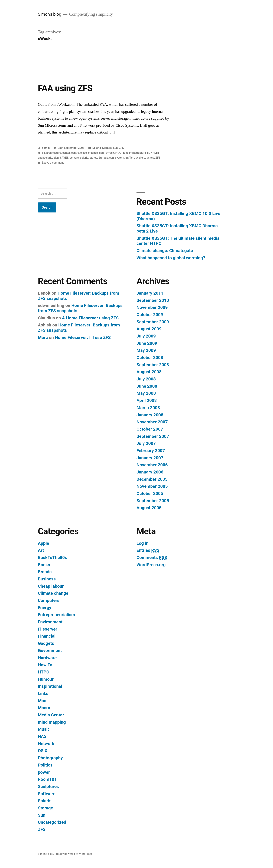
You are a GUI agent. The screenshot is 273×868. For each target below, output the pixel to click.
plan (56, 158)
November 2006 (152, 465)
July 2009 (146, 336)
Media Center (51, 715)
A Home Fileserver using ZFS (90, 318)
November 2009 (152, 307)
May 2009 (146, 350)
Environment (50, 622)
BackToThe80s (52, 557)
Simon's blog (49, 14)
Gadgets (46, 643)
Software (47, 794)
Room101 (47, 779)
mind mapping (52, 722)
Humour (46, 679)
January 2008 (150, 415)
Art (41, 550)
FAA (118, 153)
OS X (43, 751)
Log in (142, 543)
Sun (115, 148)
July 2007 (146, 443)
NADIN (155, 153)
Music (44, 729)
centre (75, 153)
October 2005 (150, 493)
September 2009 (153, 322)
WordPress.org (151, 565)
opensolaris (45, 158)
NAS (42, 736)
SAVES (64, 158)
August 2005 (149, 508)
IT (148, 153)
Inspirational (50, 686)
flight (125, 153)
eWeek (110, 153)
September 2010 (153, 300)
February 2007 (151, 451)
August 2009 (149, 329)
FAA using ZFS (65, 88)
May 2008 (146, 393)
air (43, 153)
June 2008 (147, 386)
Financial (47, 636)
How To (45, 665)
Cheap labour (51, 586)
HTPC (43, 672)
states (93, 158)
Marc (43, 337)
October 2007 (150, 429)
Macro (44, 708)
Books (44, 565)
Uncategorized (52, 822)
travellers (140, 158)
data (102, 153)
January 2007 (150, 458)
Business (47, 579)
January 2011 (150, 293)
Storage (107, 148)
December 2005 (152, 479)
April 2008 (147, 400)
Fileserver (47, 629)
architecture (54, 153)
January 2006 (150, 472)
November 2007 (152, 422)
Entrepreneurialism (56, 615)
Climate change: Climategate (165, 251)
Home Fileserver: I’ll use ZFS (83, 337)
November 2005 (152, 486)
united (150, 158)
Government (50, 651)
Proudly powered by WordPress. (74, 854)
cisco (84, 153)
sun (111, 158)
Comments (152, 557)
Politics (45, 765)
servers (74, 158)
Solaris (97, 148)
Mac (42, 701)
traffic (129, 158)
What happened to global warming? (171, 258)
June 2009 (147, 343)
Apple (43, 543)
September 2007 (153, 436)
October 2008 (150, 357)
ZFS (121, 148)
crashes (93, 153)
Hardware (47, 658)
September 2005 (153, 501)
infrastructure (137, 153)
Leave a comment (53, 163)
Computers (49, 600)
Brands (45, 572)
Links (43, 693)
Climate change (53, 593)
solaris (84, 158)
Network (46, 744)
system (120, 158)
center (66, 153)
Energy (45, 608)
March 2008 (148, 408)
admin (46, 148)
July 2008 (146, 379)
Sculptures (48, 786)
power (44, 772)
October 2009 (150, 315)
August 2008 (149, 372)
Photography (50, 758)
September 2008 (153, 365)
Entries (148, 550)
